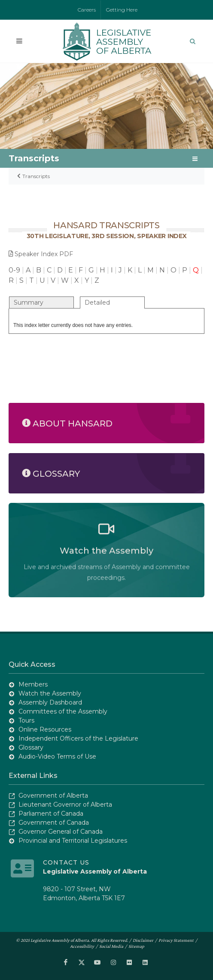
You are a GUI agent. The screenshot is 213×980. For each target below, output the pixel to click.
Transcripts (36, 176)
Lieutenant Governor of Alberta (65, 805)
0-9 (14, 270)
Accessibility (82, 946)
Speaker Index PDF (41, 254)
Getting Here (122, 10)
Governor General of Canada (61, 832)
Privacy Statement (176, 940)
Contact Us (66, 862)
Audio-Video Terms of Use (57, 756)
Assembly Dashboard (50, 702)
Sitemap (136, 946)
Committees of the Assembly (63, 711)
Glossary (31, 747)
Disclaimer (143, 940)
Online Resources (45, 729)
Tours (26, 720)
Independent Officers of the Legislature (78, 738)
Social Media (111, 946)
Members (33, 684)
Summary (29, 302)
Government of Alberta (53, 795)
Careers (87, 10)
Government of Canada (54, 823)
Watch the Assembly (50, 693)
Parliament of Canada (51, 814)
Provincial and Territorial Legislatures (73, 841)
